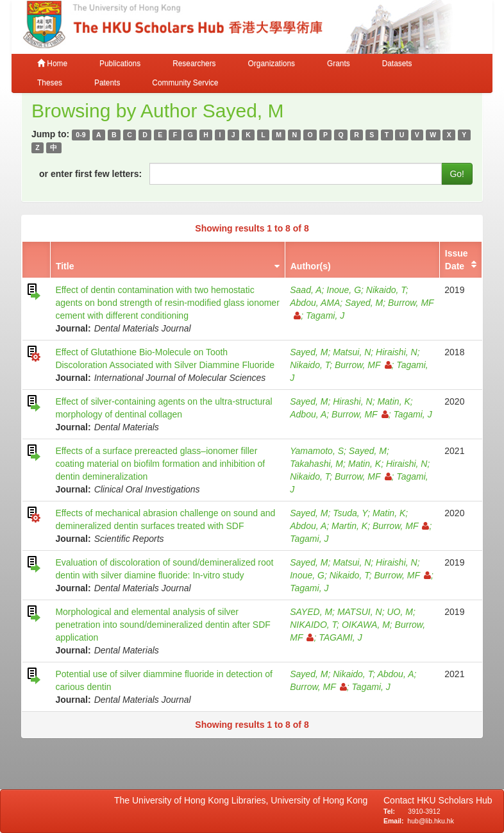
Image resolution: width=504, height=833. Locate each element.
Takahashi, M (316, 464)
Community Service (185, 83)
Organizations (272, 63)
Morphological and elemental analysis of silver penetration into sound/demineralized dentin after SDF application (163, 625)
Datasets (397, 63)
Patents (107, 83)
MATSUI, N (360, 612)
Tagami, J (325, 316)
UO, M (399, 612)
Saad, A (306, 290)
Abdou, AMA (315, 303)
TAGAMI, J (340, 637)
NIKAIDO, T (313, 625)
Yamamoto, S (317, 451)
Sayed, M (364, 303)
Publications (120, 63)
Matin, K (393, 401)
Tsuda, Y (350, 513)
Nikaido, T (386, 290)
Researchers (194, 63)
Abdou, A (308, 526)
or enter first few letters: (90, 174)
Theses (50, 83)
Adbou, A (308, 414)
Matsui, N (352, 352)
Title (65, 266)
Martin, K (349, 526)
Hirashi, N (352, 401)
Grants (339, 63)
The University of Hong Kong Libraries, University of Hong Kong (243, 800)
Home (52, 63)
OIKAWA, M (366, 625)
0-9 (80, 135)
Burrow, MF (363, 365)
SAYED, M (311, 612)
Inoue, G (344, 290)
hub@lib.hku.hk (431, 821)
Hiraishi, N (397, 352)
